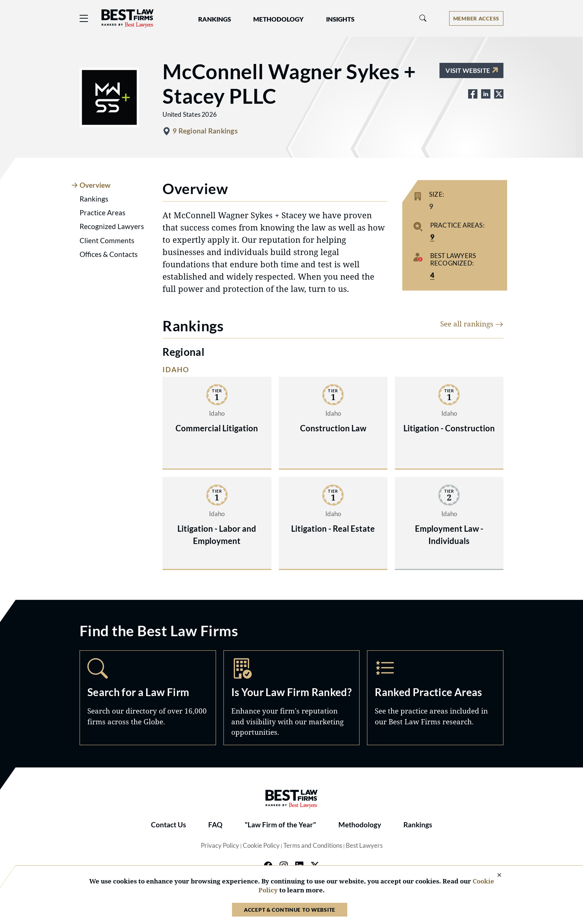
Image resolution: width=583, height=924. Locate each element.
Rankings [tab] (94, 199)
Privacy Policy (220, 846)
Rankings (418, 825)
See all (472, 324)
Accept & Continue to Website (290, 910)
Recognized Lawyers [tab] (112, 226)
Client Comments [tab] (107, 241)
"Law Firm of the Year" (280, 825)
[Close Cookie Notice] (495, 875)
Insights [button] (340, 19)
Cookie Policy (261, 846)
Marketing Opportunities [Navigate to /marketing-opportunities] (292, 698)
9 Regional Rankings (205, 131)
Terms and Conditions (313, 846)
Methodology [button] (278, 19)
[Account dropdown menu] (476, 18)
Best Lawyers (364, 846)
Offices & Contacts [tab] (109, 254)
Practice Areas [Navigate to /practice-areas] (435, 698)
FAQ (215, 825)
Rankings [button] (215, 19)
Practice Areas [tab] (102, 213)
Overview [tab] (95, 185)
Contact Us (168, 825)
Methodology (360, 825)
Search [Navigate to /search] (148, 698)
